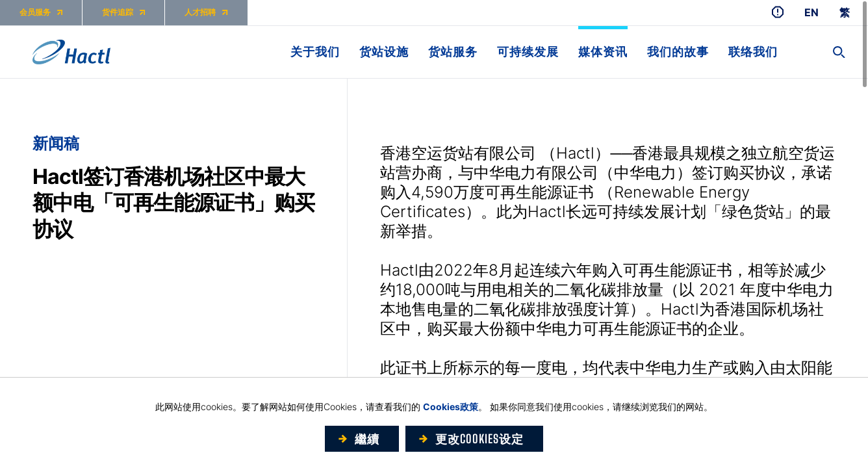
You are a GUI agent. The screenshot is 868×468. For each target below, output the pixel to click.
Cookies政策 (451, 407)
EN (811, 13)
